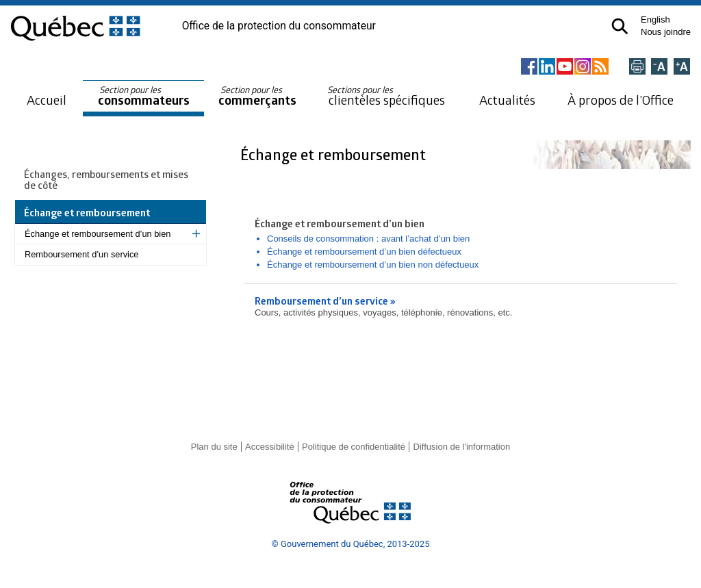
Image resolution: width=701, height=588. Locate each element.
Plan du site (214, 447)
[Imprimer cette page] (637, 67)
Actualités (507, 100)
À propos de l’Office (621, 100)
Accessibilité (270, 447)
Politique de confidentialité (354, 447)
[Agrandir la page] (682, 67)
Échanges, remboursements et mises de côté (106, 179)
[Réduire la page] (659, 67)
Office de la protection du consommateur (279, 26)
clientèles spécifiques (386, 96)
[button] (620, 26)
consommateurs (144, 96)
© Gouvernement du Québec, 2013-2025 (351, 544)
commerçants (257, 96)
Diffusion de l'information (462, 447)
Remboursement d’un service (81, 254)
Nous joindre (666, 32)
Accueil (47, 100)
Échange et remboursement (335, 154)
